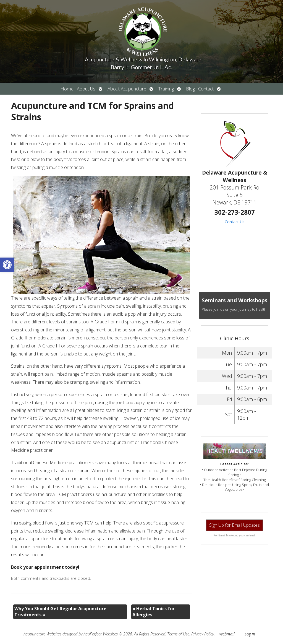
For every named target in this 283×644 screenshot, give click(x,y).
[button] (7, 265)
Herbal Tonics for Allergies (154, 612)
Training (166, 89)
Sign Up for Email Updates (234, 525)
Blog (190, 89)
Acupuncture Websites (42, 634)
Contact (206, 89)
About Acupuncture (127, 89)
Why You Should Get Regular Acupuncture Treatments (60, 612)
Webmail (227, 634)
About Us (86, 89)
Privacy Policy (203, 634)
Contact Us (235, 222)
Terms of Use (178, 634)
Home (67, 89)
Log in (250, 634)
